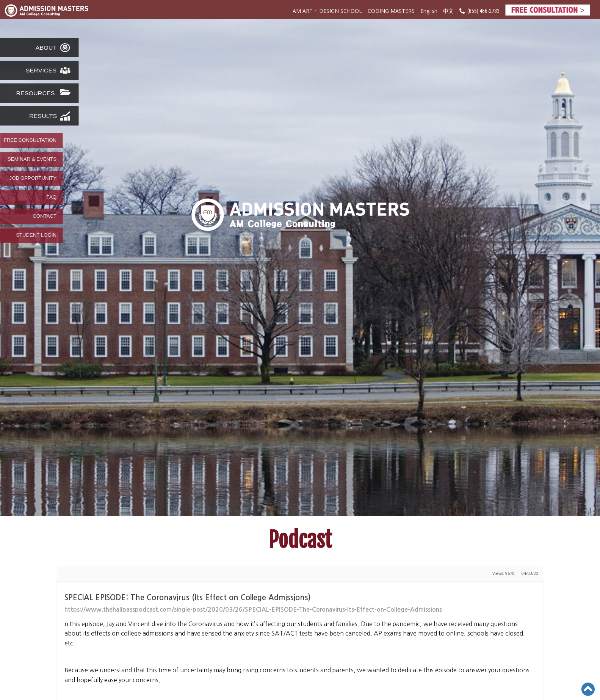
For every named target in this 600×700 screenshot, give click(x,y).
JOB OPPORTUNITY (33, 178)
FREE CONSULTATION (30, 140)
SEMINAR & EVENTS (32, 159)
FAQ (52, 197)
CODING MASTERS (391, 11)
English (429, 11)
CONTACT (45, 216)
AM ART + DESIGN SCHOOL (327, 11)
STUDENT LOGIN (36, 235)
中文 (448, 11)
